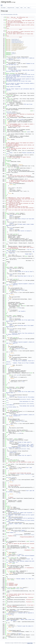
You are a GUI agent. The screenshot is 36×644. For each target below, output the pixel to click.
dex (25, 8)
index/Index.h (15, 39)
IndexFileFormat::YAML (23, 444)
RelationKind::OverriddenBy (26, 404)
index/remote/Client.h (17, 43)
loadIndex (17, 535)
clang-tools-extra (11, 8)
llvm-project (3, 8)
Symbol (29, 132)
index (22, 8)
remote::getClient (19, 531)
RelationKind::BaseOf (25, 399)
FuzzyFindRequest (12, 113)
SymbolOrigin (27, 535)
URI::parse (17, 375)
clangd (17, 8)
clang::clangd (19, 589)
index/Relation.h (16, 40)
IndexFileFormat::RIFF (23, 447)
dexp (29, 8)
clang (13, 52)
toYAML (20, 308)
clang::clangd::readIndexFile (24, 474)
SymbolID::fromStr (20, 290)
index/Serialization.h (17, 41)
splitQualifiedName (19, 120)
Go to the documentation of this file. (9, 14)
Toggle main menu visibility (2, 5)
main (9, 588)
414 (3, 588)
